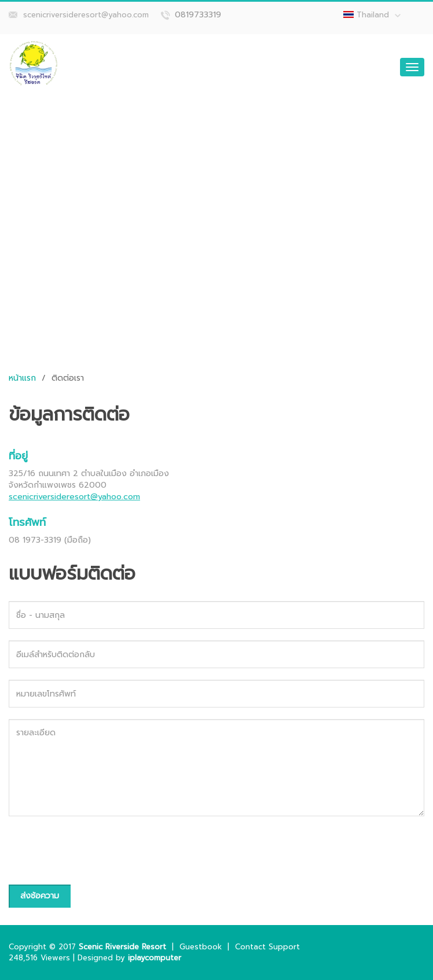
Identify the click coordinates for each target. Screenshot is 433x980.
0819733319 (198, 15)
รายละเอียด (216, 768)
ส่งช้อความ (40, 896)
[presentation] (97, 850)
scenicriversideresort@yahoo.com (86, 15)
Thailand (379, 15)
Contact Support (267, 947)
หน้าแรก (22, 378)
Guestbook (201, 947)
